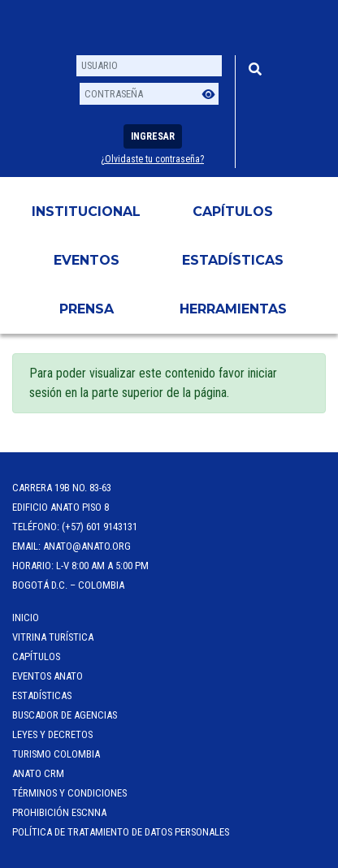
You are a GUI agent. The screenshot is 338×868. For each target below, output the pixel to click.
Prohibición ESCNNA (59, 812)
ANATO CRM (38, 773)
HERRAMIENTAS (233, 309)
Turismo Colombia (56, 754)
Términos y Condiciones (69, 793)
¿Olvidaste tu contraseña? (152, 159)
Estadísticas (233, 260)
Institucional (86, 212)
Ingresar (153, 136)
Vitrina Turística (53, 637)
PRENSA (87, 309)
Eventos (87, 260)
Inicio (26, 618)
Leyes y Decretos (52, 734)
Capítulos (233, 212)
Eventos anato (48, 676)
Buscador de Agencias (65, 715)
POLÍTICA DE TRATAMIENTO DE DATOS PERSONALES (121, 832)
